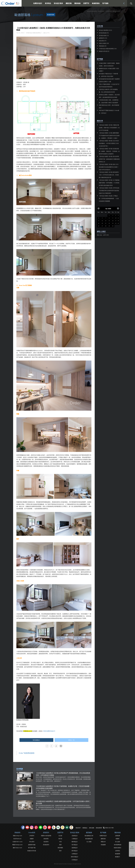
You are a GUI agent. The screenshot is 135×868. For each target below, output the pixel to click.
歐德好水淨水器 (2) (104, 51)
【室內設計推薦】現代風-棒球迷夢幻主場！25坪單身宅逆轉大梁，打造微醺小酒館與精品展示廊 (109, 175)
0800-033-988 (109, 828)
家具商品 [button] (48, 3)
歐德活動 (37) (103, 41)
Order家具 (32, 832)
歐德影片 (118, 857)
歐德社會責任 (118, 848)
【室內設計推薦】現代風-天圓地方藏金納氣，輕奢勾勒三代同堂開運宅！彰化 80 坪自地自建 (109, 128)
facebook (23, 827)
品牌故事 (118, 836)
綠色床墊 (46, 839)
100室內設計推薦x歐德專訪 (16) (108, 49)
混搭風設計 (75, 848)
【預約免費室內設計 (48, 731)
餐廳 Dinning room (17, 845)
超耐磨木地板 (32, 845)
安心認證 (118, 842)
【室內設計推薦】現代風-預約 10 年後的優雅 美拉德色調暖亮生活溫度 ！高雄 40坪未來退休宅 (109, 167)
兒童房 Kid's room (17, 842)
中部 (60, 842)
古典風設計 (75, 854)
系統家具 (17, 832)
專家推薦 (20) (103, 46)
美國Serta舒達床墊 (46, 836)
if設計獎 (49, 827)
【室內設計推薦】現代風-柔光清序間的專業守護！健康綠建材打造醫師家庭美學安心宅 (109, 159)
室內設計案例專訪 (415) (105, 30)
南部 (60, 845)
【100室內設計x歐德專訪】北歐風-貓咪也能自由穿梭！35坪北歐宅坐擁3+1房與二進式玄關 (63, 802)
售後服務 (103, 845)
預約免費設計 (36, 740)
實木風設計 (75, 851)
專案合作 (103, 842)
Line (40, 827)
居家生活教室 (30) (104, 43)
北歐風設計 (75, 836)
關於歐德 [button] (77, 3)
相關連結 (85, 828)
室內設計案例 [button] (58, 3)
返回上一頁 (71, 740)
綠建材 (58, 827)
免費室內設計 (38, 3)
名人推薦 (89, 842)
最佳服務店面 (89, 839)
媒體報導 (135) (103, 38)
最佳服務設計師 (89, 836)
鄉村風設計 (75, 842)
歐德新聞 (118, 854)
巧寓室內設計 (71, 827)
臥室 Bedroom (17, 839)
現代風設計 (75, 845)
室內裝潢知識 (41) (104, 33)
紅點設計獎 (45, 827)
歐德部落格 (96, 3)
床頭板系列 (46, 845)
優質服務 (89, 832)
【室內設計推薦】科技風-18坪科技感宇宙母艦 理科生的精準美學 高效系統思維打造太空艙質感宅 (109, 191)
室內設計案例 (75, 832)
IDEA (54, 827)
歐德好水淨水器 (32, 851)
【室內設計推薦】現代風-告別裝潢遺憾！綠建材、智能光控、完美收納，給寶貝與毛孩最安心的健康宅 (109, 151)
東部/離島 (60, 848)
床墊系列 (46, 832)
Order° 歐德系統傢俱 (27, 753)
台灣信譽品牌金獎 (63, 827)
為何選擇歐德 (118, 845)
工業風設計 (75, 839)
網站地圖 (92, 828)
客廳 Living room (17, 836)
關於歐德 (118, 832)
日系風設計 (75, 860)
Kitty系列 (32, 842)
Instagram (32, 827)
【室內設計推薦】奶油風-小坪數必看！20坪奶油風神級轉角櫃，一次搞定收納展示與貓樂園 (109, 198)
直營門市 (60, 832)
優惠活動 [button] (69, 3)
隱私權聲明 (99, 828)
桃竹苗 (60, 839)
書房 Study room (17, 848)
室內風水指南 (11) (104, 36)
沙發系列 (32, 836)
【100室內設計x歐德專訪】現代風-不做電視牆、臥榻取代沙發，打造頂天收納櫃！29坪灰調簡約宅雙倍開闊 (63, 787)
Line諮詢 (132, 855)
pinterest (36, 827)
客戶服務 (103, 832)
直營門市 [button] (86, 3)
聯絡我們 (78, 828)
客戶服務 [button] (105, 3)
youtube (27, 827)
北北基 (60, 836)
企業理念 (118, 851)
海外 (60, 851)
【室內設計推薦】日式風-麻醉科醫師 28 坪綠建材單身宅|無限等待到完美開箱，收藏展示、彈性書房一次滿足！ (109, 136)
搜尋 (131, 3)
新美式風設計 (75, 857)
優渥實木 (67, 827)
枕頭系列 (46, 842)
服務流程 (103, 839)
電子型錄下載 (32, 848)
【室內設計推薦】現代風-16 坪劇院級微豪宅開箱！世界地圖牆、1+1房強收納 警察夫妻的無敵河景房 (109, 183)
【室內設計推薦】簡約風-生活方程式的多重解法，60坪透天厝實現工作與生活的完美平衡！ (109, 143)
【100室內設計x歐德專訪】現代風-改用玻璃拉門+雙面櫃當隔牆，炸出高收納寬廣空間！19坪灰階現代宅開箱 (63, 774)
